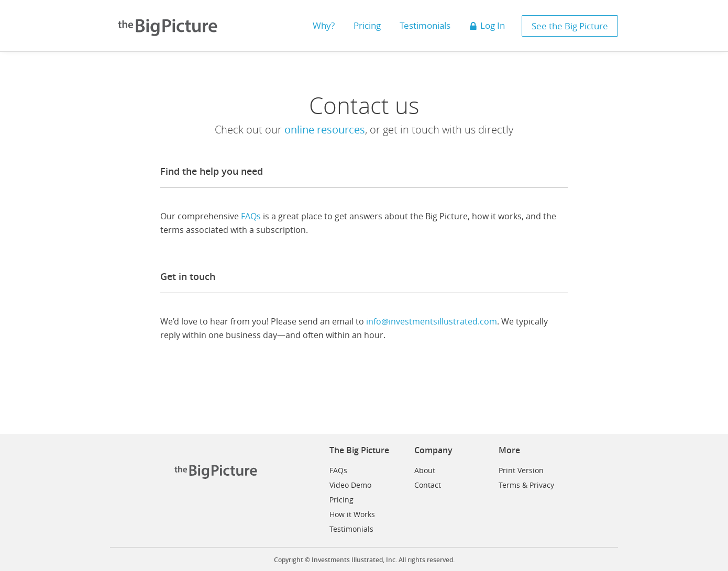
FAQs (251, 216)
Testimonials (351, 529)
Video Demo (350, 485)
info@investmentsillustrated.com (432, 321)
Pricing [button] (367, 25)
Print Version (521, 470)
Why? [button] (324, 25)
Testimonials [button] (425, 25)
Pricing (341, 500)
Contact (428, 485)
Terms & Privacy (526, 485)
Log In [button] (487, 25)
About (425, 470)
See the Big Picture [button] (570, 26)
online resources (325, 130)
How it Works (352, 514)
